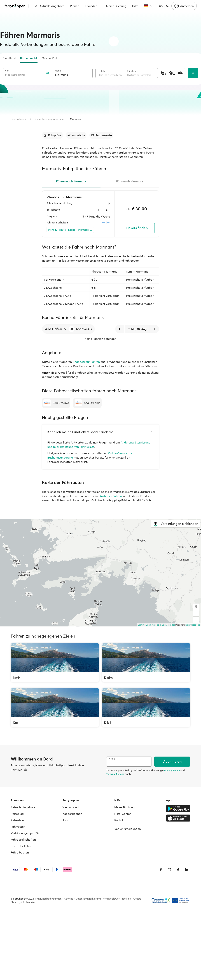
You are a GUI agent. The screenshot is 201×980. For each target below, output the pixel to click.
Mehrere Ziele (50, 58)
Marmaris (75, 119)
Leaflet (141, 625)
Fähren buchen (19, 119)
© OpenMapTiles (167, 625)
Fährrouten (18, 827)
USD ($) (164, 6)
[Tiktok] (178, 870)
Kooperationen (72, 814)
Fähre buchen (20, 852)
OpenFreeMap (152, 625)
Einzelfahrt (9, 58)
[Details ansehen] (25, 770)
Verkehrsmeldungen (128, 829)
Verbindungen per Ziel (25, 833)
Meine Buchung (116, 6)
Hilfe (135, 6)
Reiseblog (17, 814)
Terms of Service (115, 774)
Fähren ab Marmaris (130, 181)
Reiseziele (17, 820)
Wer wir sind (71, 807)
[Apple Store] (178, 818)
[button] (72, 329)
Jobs (66, 820)
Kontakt (120, 820)
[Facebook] (161, 870)
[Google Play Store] (178, 809)
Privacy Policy (172, 770)
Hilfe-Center (123, 814)
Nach (58, 71)
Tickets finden (137, 228)
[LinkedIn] (187, 870)
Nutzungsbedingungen (48, 899)
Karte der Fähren (111, 496)
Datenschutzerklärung (88, 899)
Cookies (69, 899)
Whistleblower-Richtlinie (117, 899)
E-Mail (112, 759)
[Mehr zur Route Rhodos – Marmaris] (70, 230)
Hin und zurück (29, 58)
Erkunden (91, 6)
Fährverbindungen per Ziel (49, 119)
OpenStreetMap (193, 625)
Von (7, 71)
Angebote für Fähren (86, 362)
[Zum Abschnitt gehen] (52, 135)
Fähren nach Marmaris (71, 181)
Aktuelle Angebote (49, 6)
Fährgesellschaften (23, 840)
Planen (75, 6)
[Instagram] (169, 870)
